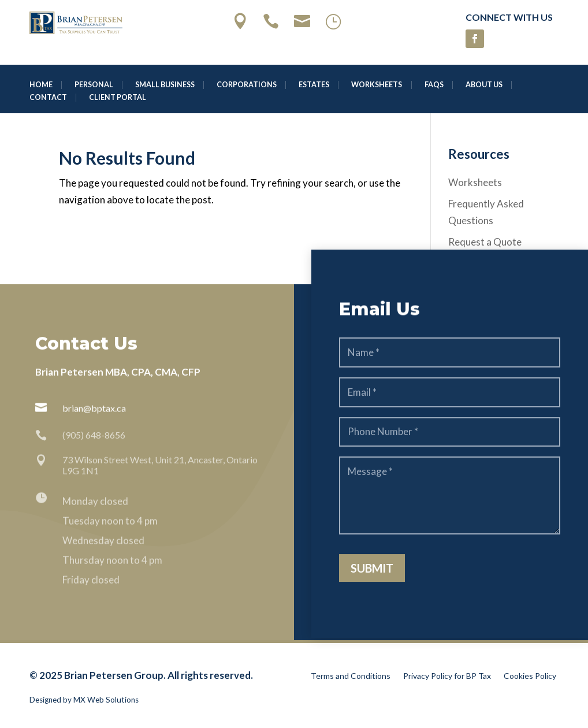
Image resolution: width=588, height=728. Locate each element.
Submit (372, 573)
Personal (94, 85)
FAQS (434, 85)
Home (41, 85)
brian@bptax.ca (94, 409)
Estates (314, 85)
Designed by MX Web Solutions (84, 700)
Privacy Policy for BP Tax (447, 676)
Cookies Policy (530, 676)
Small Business (165, 85)
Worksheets (377, 85)
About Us (484, 85)
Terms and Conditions (351, 676)
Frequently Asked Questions (486, 212)
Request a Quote (485, 242)
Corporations (247, 85)
